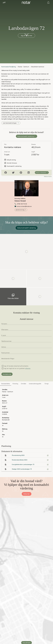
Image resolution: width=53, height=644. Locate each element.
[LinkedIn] (29, 173)
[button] (4, 3)
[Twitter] (13, 173)
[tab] (4, 3)
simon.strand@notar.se (21, 207)
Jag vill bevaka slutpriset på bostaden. (16, 366)
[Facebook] (6, 173)
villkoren (28, 368)
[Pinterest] (21, 173)
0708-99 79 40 (21, 205)
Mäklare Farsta (48, 176)
